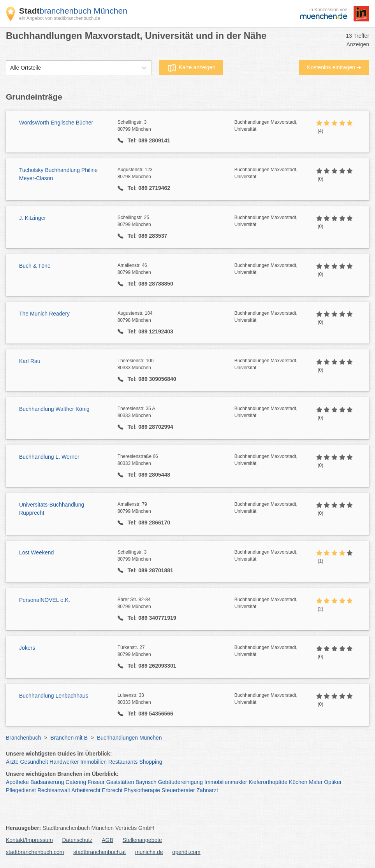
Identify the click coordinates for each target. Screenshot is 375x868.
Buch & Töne (35, 266)
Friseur (96, 782)
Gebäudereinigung (180, 782)
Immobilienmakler (226, 782)
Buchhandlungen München (129, 738)
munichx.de (149, 852)
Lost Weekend (36, 552)
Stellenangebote (142, 840)
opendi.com (186, 852)
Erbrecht (112, 790)
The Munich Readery (44, 314)
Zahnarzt (207, 790)
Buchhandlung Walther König (54, 409)
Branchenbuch (23, 738)
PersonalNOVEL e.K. (45, 600)
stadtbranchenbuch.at (99, 852)
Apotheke (17, 782)
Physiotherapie (142, 790)
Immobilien (93, 762)
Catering (76, 782)
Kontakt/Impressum (29, 840)
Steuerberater (178, 790)
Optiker (333, 782)
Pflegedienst (21, 790)
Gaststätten (120, 782)
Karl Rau (30, 361)
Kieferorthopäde (268, 782)
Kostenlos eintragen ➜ (334, 67)
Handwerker (64, 762)
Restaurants (123, 762)
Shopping (151, 762)
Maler (316, 782)
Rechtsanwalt (54, 790)
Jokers (27, 648)
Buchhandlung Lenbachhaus (54, 696)
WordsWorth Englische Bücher (56, 123)
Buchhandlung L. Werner (49, 457)
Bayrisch (146, 782)
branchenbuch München (73, 11)
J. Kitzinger (33, 218)
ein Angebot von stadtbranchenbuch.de (60, 18)
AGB (107, 840)
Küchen (298, 782)
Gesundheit (34, 762)
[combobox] (10, 68)
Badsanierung (47, 782)
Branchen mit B (69, 738)
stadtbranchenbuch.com (35, 852)
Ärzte (12, 762)
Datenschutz (77, 840)
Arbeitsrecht (86, 790)
